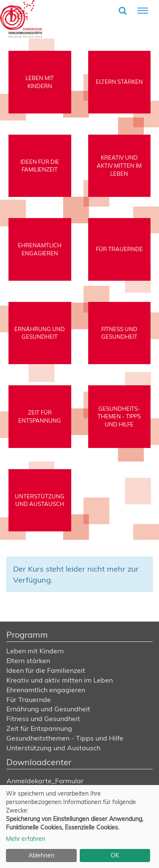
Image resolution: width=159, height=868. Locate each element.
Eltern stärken (28, 661)
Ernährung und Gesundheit (48, 709)
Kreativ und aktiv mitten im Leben (60, 680)
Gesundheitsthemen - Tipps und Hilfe (65, 738)
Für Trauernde (29, 699)
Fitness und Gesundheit (43, 719)
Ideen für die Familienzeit (46, 670)
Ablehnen (41, 855)
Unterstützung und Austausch (53, 748)
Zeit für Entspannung (39, 728)
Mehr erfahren (26, 839)
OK (115, 855)
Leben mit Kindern (35, 651)
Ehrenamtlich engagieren (46, 690)
